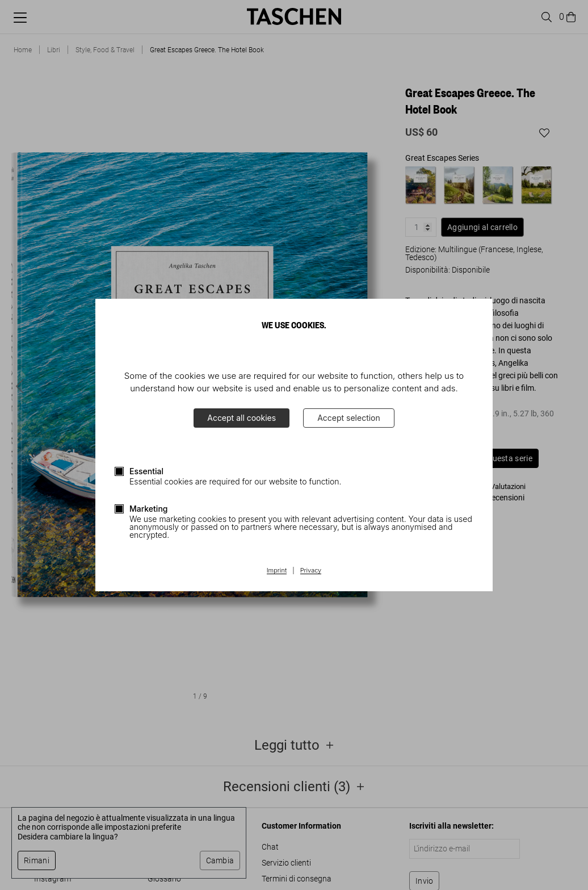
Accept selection (349, 418)
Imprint (277, 571)
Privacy (311, 571)
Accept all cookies (241, 418)
